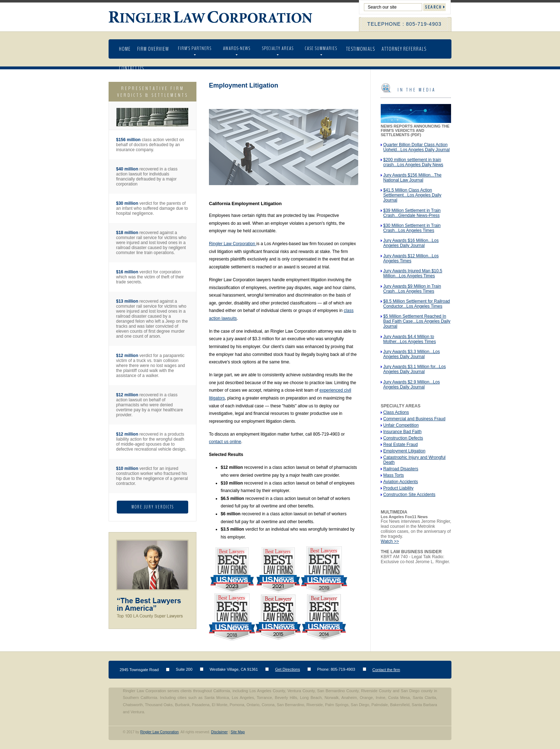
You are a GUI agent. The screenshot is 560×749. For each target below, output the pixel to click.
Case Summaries (321, 48)
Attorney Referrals (404, 49)
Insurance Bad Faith (402, 432)
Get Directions (287, 669)
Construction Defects (403, 438)
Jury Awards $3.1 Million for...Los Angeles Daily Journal (414, 369)
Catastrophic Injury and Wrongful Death (414, 460)
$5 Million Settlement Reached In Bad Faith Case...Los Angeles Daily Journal (417, 321)
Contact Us (131, 68)
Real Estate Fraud (401, 445)
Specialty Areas (278, 48)
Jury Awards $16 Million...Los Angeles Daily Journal (411, 243)
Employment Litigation (404, 451)
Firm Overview (153, 49)
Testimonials (361, 49)
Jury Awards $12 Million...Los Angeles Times (411, 258)
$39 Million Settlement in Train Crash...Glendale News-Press (412, 213)
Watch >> (390, 541)
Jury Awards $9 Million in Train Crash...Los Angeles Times (412, 289)
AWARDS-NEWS (237, 48)
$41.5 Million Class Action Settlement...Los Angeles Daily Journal (412, 195)
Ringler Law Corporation (211, 17)
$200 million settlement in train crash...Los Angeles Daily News (413, 162)
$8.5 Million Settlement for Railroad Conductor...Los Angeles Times (417, 304)
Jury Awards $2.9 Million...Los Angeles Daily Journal (412, 385)
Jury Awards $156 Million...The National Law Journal (412, 178)
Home (125, 49)
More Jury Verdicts (153, 507)
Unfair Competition (401, 425)
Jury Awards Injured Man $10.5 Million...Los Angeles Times (413, 273)
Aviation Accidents (401, 482)
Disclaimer (219, 732)
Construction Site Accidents (409, 495)
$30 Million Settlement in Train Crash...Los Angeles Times (412, 228)
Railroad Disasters (401, 469)
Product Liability (398, 488)
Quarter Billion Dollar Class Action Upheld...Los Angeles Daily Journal (416, 147)
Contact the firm (386, 670)
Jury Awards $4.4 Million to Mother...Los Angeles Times (409, 339)
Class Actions (396, 412)
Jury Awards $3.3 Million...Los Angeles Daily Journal (412, 354)
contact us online (225, 442)
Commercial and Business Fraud (414, 419)
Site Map (238, 732)
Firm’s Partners (195, 48)
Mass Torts (394, 475)
